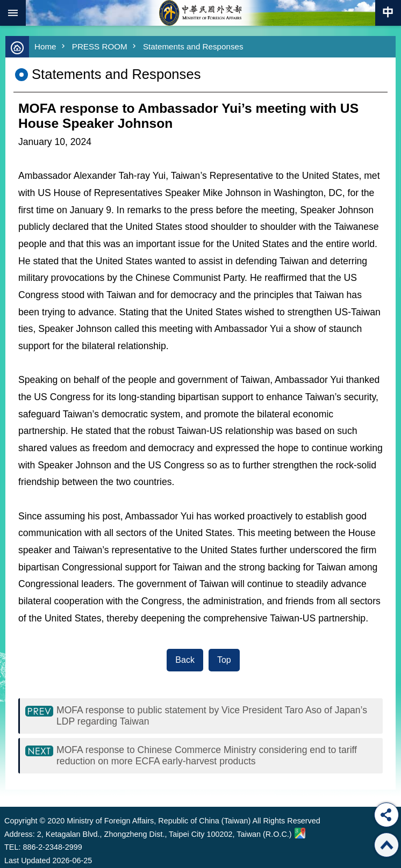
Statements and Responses (193, 46)
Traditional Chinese (388, 13)
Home (45, 46)
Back (185, 660)
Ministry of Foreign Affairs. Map (300, 833)
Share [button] (386, 815)
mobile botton (13, 13)
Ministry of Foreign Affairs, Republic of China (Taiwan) (200, 13)
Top (224, 660)
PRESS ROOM (100, 46)
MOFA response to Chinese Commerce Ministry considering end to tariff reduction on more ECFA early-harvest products (207, 755)
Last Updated (27, 860)
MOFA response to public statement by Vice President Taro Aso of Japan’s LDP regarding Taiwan (212, 716)
